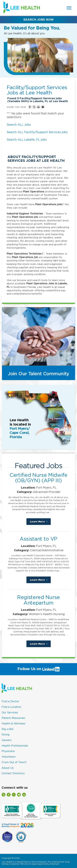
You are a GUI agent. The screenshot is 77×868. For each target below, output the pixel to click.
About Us (8, 768)
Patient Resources (13, 718)
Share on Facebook (30, 107)
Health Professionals (15, 746)
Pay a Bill (8, 729)
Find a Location (11, 707)
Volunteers (9, 757)
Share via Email (43, 107)
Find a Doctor (10, 701)
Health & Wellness (13, 723)
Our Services (10, 712)
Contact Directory (13, 773)
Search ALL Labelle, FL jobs (27, 140)
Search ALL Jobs (19, 125)
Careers (7, 740)
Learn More (40, 523)
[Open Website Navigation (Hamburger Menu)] (69, 8)
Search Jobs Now (38, 20)
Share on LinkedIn (38, 107)
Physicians (8, 751)
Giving (6, 734)
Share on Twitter (34, 107)
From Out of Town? (14, 762)
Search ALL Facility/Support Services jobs (37, 132)
